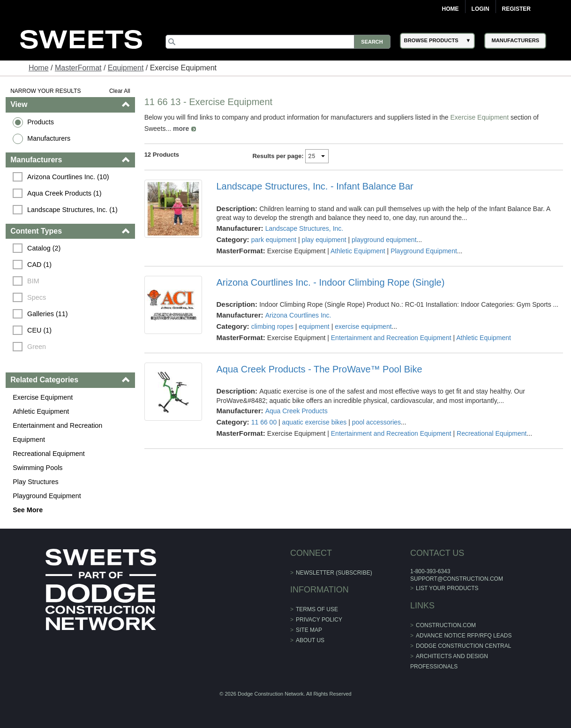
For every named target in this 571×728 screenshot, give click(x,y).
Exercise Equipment (43, 397)
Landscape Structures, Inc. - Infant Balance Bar (315, 186)
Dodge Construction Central (463, 646)
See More (28, 510)
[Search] (278, 42)
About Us (310, 640)
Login (481, 9)
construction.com (446, 625)
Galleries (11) (47, 314)
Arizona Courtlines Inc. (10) (68, 177)
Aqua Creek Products (297, 411)
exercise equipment (363, 326)
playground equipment (384, 240)
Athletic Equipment (41, 411)
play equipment (324, 240)
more (181, 129)
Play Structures (36, 482)
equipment (314, 326)
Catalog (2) (44, 248)
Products (41, 122)
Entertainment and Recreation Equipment (57, 432)
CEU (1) (39, 330)
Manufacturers (49, 138)
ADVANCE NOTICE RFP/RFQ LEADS (464, 636)
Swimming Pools (38, 468)
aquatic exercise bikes (315, 422)
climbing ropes (272, 326)
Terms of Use (317, 609)
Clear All (120, 91)
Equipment (126, 68)
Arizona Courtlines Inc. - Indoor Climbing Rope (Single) (330, 282)
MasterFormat (78, 68)
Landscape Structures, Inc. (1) (72, 210)
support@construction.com (457, 579)
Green (37, 347)
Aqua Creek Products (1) (64, 193)
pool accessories (376, 422)
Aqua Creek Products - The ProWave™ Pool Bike (319, 369)
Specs (37, 297)
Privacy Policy (319, 620)
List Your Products (447, 588)
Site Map (309, 630)
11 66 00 (264, 422)
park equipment (274, 240)
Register (516, 9)
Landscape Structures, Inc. (304, 228)
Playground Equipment (47, 496)
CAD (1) (39, 265)
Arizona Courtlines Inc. (298, 315)
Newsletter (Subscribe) (334, 573)
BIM (33, 281)
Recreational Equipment (49, 454)
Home (451, 9)
